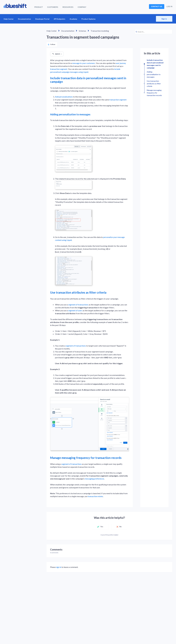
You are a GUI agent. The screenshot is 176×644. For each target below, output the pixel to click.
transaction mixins (95, 496)
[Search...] (153, 32)
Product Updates (89, 19)
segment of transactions (78, 305)
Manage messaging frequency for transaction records (86, 458)
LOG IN (169, 6)
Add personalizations (64, 97)
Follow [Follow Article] (53, 44)
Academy (73, 19)
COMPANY (82, 7)
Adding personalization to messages (70, 114)
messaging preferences (94, 479)
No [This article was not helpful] (121, 527)
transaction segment (59, 69)
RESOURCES (68, 7)
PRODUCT (39, 7)
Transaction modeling (100, 31)
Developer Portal (42, 19)
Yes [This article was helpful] (102, 527)
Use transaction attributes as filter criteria (78, 292)
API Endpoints (60, 19)
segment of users (75, 310)
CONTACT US (157, 6)
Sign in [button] (164, 19)
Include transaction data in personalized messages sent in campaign (88, 80)
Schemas (82, 31)
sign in (59, 567)
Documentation (24, 19)
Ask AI (57, 54)
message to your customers (84, 63)
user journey (121, 63)
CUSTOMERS (53, 7)
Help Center (9, 19)
